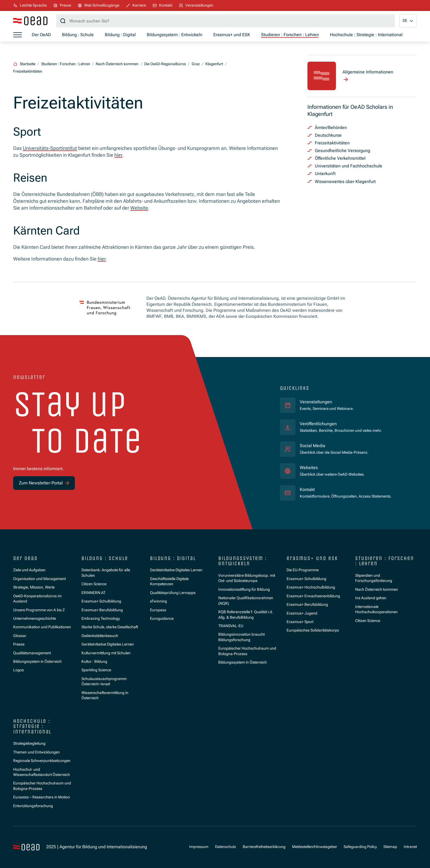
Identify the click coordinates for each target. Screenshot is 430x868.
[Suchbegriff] (226, 21)
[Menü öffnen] (18, 35)
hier (118, 155)
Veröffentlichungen (318, 424)
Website (139, 208)
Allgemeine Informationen (368, 72)
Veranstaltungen (316, 402)
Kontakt (307, 489)
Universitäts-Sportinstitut (50, 148)
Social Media (312, 446)
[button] (408, 21)
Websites (309, 468)
